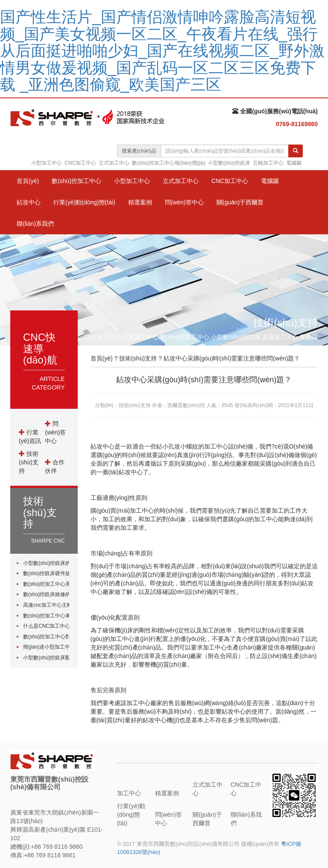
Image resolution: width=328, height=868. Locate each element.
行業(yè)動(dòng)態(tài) (84, 202)
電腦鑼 (294, 163)
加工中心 (129, 793)
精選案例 (140, 202)
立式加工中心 (114, 163)
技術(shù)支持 (29, 462)
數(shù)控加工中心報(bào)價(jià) (168, 163)
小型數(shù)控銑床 (229, 163)
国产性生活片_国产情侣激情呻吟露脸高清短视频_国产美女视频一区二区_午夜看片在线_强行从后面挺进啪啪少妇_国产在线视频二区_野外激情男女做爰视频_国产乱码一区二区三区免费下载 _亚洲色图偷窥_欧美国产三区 (162, 51)
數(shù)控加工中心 (76, 181)
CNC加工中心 (80, 163)
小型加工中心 (47, 163)
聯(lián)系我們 (35, 224)
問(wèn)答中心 (184, 202)
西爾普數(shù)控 (186, 405)
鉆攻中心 (29, 202)
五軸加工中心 (268, 163)
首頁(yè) (28, 181)
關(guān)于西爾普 (240, 202)
